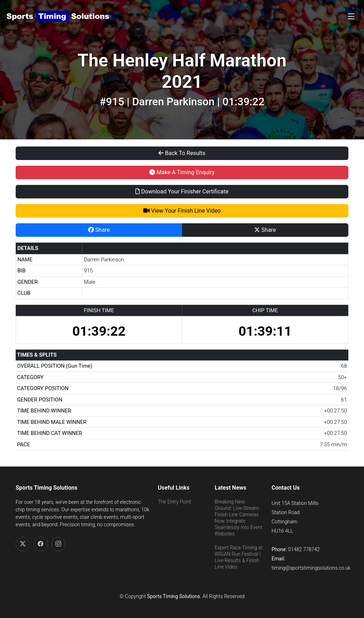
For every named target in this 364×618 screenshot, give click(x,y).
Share (99, 230)
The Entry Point (174, 502)
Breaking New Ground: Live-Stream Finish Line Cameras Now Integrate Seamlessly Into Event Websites (239, 518)
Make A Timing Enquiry (182, 172)
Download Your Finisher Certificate (182, 191)
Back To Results (182, 153)
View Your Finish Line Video (182, 211)
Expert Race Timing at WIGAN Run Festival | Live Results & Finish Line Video (239, 557)
